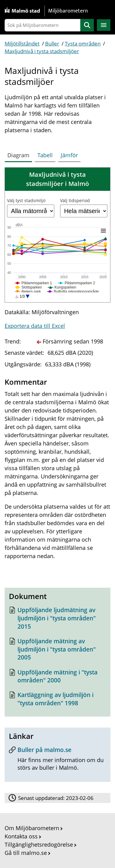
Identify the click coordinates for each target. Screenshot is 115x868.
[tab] (20, 154)
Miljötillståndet (22, 44)
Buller (52, 44)
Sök (87, 25)
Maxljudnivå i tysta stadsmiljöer (42, 51)
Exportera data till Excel (35, 326)
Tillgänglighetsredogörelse (39, 844)
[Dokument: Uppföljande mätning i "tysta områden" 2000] (57, 678)
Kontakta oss (21, 836)
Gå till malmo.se (26, 853)
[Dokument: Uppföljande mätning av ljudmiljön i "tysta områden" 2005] (57, 651)
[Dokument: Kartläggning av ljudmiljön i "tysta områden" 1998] (57, 701)
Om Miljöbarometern (32, 828)
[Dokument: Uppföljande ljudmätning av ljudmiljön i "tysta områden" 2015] (57, 620)
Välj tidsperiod (75, 200)
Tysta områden (83, 44)
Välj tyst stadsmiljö (26, 200)
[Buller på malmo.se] (57, 761)
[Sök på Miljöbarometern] (42, 25)
